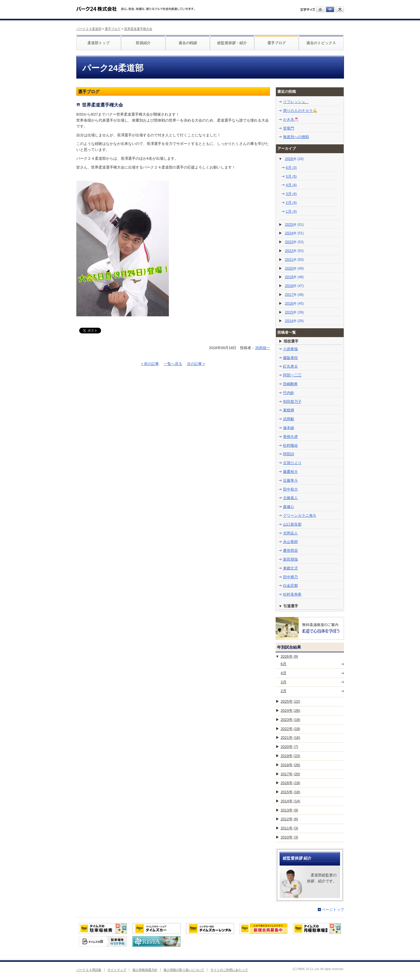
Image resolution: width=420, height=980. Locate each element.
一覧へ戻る (173, 364)
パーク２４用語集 (89, 970)
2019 (294, 277)
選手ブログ (113, 29)
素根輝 (289, 410)
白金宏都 (290, 586)
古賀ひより (292, 463)
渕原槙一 (263, 348)
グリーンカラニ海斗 (300, 515)
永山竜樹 (290, 542)
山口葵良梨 (292, 524)
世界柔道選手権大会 (138, 29)
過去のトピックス (321, 43)
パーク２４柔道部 (89, 29)
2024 (294, 233)
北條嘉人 (290, 498)
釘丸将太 (290, 366)
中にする (330, 9)
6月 (291, 168)
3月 (291, 194)
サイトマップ (117, 970)
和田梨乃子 (292, 402)
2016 (294, 303)
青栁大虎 (290, 437)
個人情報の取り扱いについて (184, 970)
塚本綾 (289, 428)
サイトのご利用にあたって (229, 970)
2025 (294, 225)
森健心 (289, 507)
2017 (294, 295)
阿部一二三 (292, 375)
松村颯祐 (290, 445)
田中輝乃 (290, 577)
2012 (289, 819)
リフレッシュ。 (296, 102)
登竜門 (289, 128)
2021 (294, 260)
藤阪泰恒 (290, 358)
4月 (291, 185)
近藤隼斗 (290, 480)
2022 (294, 251)
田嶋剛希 (290, 384)
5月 (291, 176)
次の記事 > (196, 364)
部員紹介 (143, 43)
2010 (289, 837)
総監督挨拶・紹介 (232, 43)
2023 (294, 242)
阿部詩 (289, 454)
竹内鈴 (289, 393)
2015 (294, 312)
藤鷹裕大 (290, 472)
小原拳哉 (290, 349)
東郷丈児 (290, 568)
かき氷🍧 (291, 119)
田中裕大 (290, 489)
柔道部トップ (99, 43)
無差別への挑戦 (296, 137)
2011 (289, 828)
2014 (294, 321)
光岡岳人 (290, 533)
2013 (289, 810)
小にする (320, 9)
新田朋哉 (290, 559)
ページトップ (333, 910)
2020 (294, 268)
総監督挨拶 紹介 (297, 858)
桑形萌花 (290, 551)
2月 (291, 203)
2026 (294, 159)
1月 (291, 211)
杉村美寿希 (292, 594)
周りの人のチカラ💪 (300, 111)
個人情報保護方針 (145, 970)
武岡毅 (289, 419)
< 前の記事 (150, 364)
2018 (294, 286)
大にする (340, 9)
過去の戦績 (188, 43)
